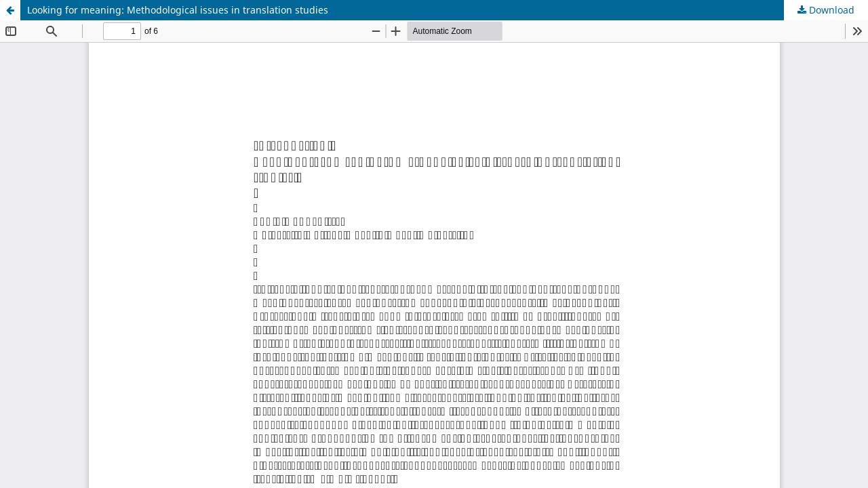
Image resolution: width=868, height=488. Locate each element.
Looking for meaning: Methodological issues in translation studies (178, 10)
